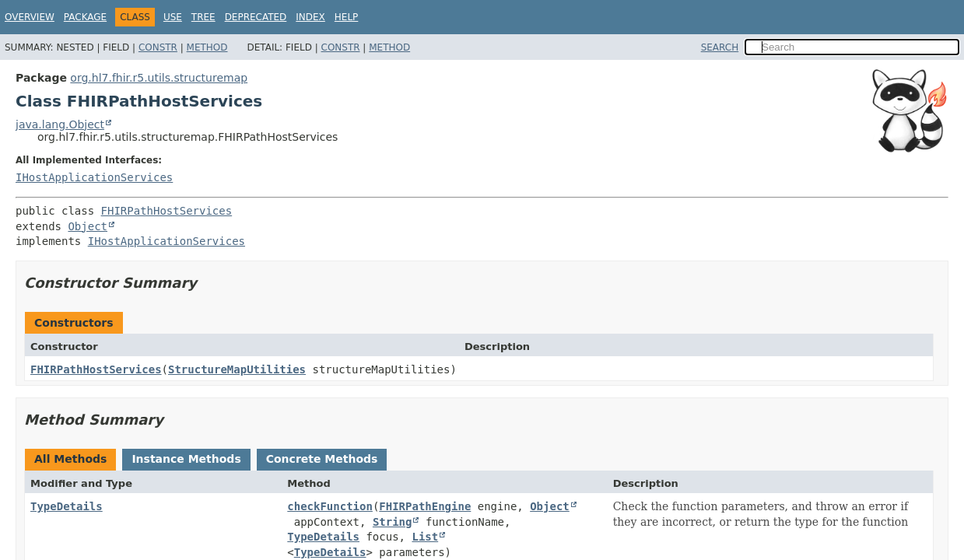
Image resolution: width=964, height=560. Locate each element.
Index (310, 17)
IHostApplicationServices (94, 177)
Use (173, 17)
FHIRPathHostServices (167, 211)
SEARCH (720, 47)
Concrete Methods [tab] (322, 459)
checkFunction (330, 506)
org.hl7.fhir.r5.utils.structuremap (159, 78)
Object (88, 226)
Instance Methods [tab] (186, 459)
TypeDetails (67, 506)
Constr (158, 47)
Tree (203, 17)
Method (207, 47)
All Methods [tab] (70, 459)
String (393, 522)
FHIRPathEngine (425, 506)
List (425, 537)
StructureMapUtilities (237, 369)
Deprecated (256, 17)
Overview (30, 17)
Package (85, 17)
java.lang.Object (60, 124)
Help (347, 17)
